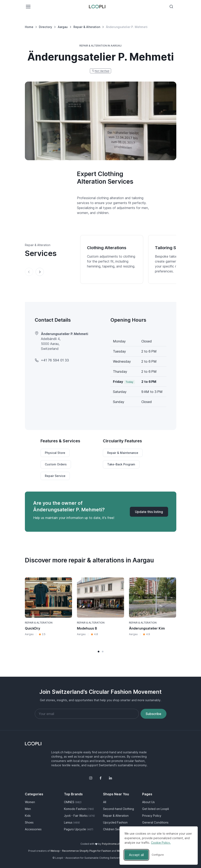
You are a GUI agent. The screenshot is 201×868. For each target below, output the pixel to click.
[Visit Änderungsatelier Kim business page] (153, 598)
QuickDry (33, 628)
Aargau (29, 634)
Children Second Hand (119, 829)
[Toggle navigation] (28, 7)
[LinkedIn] (110, 778)
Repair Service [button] (55, 476)
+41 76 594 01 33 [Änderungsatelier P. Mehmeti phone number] (55, 360)
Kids (28, 816)
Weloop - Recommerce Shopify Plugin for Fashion (81, 851)
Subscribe (153, 714)
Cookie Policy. (161, 843)
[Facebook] (101, 778)
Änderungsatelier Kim (147, 628)
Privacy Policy (152, 816)
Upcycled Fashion (115, 822)
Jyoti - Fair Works (79, 816)
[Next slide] (40, 272)
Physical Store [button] (55, 453)
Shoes (29, 822)
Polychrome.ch (111, 844)
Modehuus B (87, 628)
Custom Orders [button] (56, 464)
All (105, 802)
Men (28, 809)
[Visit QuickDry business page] (48, 598)
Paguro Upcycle (79, 829)
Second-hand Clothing (119, 809)
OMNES (73, 802)
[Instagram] (91, 778)
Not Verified (102, 71)
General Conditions (155, 822)
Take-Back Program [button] (121, 464)
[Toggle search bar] (171, 7)
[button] (99, 652)
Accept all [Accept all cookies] (136, 855)
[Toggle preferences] (158, 855)
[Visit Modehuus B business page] (100, 598)
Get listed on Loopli (156, 809)
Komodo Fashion (79, 809)
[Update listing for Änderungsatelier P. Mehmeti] (149, 512)
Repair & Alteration (39, 623)
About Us (148, 802)
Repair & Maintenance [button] (123, 453)
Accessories (33, 829)
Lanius (72, 822)
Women (30, 802)
